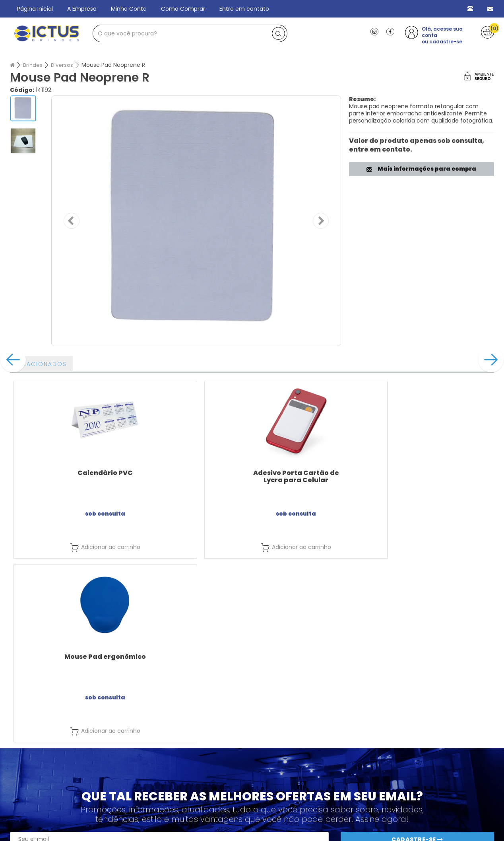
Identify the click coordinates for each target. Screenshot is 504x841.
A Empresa (82, 9)
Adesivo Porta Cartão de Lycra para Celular (192, 476)
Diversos (63, 65)
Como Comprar (183, 9)
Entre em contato (244, 9)
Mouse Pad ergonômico (313, 473)
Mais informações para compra (421, 169)
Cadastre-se (417, 757)
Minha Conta (129, 9)
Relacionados (41, 364)
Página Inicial (35, 9)
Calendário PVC (71, 473)
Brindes (33, 65)
